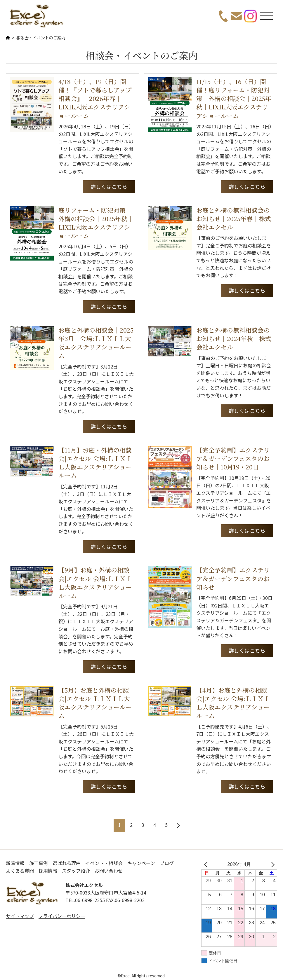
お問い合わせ (109, 871)
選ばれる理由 (67, 863)
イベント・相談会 (104, 863)
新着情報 (15, 863)
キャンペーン (141, 863)
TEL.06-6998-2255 (85, 900)
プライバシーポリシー (62, 916)
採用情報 (48, 871)
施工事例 (39, 863)
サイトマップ (20, 916)
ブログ (167, 863)
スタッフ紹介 (76, 871)
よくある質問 (20, 871)
